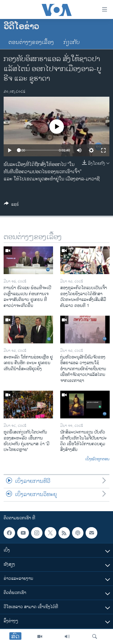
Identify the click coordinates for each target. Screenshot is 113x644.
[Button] (11, 205)
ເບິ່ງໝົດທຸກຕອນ (97, 459)
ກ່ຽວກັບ (72, 42)
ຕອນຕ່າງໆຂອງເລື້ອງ (31, 42)
